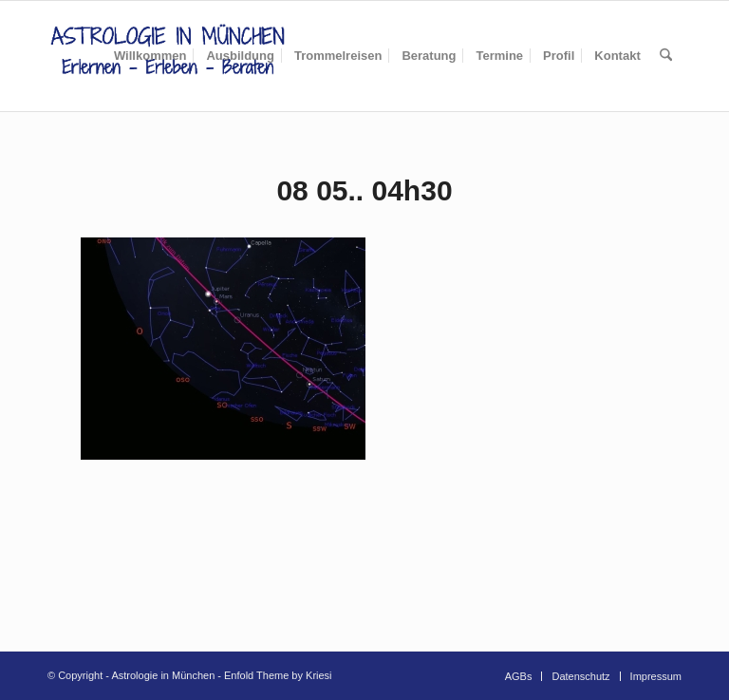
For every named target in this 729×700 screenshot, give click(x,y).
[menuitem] (150, 56)
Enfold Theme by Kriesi (278, 675)
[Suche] (666, 56)
